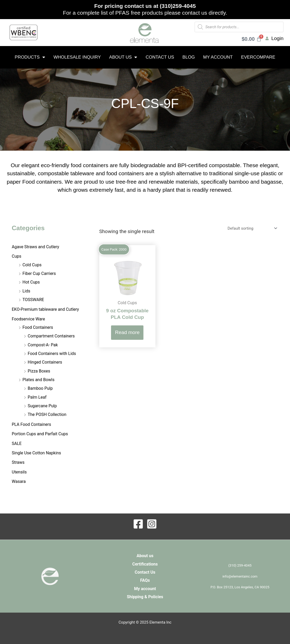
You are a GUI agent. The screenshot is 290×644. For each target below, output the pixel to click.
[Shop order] (251, 228)
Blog (188, 57)
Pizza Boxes (39, 371)
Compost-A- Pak (43, 345)
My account (218, 57)
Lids (26, 291)
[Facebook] (138, 524)
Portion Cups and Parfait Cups (40, 434)
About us (123, 57)
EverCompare (258, 57)
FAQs (145, 580)
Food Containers (38, 327)
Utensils (19, 472)
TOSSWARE (33, 300)
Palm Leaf (37, 397)
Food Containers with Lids (52, 354)
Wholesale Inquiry (77, 57)
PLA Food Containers (31, 424)
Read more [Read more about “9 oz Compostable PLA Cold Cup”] (127, 332)
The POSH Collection (47, 414)
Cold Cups (32, 265)
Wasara (19, 481)
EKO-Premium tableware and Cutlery (45, 309)
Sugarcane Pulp (42, 406)
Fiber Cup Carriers (39, 273)
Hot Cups (31, 282)
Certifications (145, 564)
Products (30, 57)
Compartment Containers (51, 336)
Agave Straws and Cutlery (35, 247)
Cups (16, 256)
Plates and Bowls (38, 380)
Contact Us (160, 57)
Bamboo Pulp (40, 388)
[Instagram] (152, 524)
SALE (17, 444)
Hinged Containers (45, 362)
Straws (18, 462)
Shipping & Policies (145, 597)
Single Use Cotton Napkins (36, 453)
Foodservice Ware (28, 319)
